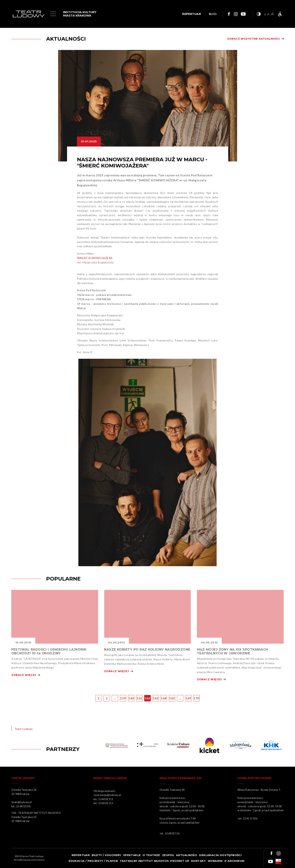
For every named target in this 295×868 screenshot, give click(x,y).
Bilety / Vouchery (106, 855)
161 (139, 698)
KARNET (179, 745)
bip (278, 862)
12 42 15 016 (250, 818)
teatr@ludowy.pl (22, 802)
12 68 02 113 (106, 803)
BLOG (213, 14)
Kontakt (199, 861)
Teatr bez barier (280, 14)
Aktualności (187, 855)
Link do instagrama (236, 14)
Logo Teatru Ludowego (29, 14)
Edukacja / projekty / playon (93, 861)
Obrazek (55, 617)
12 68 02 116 (172, 833)
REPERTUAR (191, 14)
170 (196, 698)
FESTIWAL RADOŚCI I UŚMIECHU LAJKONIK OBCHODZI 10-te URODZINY (49, 651)
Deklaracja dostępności (220, 855)
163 (156, 698)
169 (188, 698)
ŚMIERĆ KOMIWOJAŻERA (95, 258)
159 (123, 698)
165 (172, 698)
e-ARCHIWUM (235, 861)
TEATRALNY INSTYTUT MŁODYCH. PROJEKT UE (154, 861)
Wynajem (215, 861)
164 (164, 698)
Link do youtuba (243, 14)
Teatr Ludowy (24, 729)
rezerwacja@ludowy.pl (108, 795)
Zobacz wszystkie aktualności (254, 39)
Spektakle (132, 855)
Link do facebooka (228, 14)
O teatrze (151, 855)
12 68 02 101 (23, 806)
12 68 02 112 (106, 799)
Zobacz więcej (24, 675)
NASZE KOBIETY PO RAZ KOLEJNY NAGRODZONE (147, 650)
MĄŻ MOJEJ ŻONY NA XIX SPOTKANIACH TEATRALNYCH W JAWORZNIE (233, 651)
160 (131, 698)
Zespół (168, 855)
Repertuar (81, 855)
